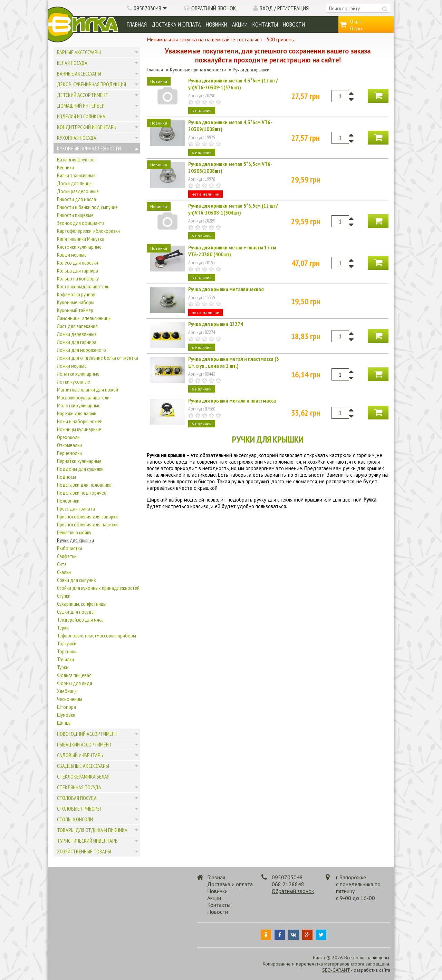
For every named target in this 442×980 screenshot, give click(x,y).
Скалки (64, 572)
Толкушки (67, 643)
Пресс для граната (76, 508)
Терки (63, 627)
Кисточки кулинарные (79, 247)
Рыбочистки (70, 548)
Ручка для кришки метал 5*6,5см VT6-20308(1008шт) (230, 167)
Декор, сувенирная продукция (92, 84)
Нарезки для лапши (77, 413)
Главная (137, 24)
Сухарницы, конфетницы (82, 604)
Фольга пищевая (74, 675)
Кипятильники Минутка (81, 239)
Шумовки (66, 715)
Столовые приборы (79, 809)
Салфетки (67, 556)
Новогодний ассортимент (87, 734)
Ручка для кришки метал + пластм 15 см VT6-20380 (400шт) (232, 251)
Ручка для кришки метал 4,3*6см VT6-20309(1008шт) (230, 126)
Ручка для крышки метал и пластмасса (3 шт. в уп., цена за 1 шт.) (234, 362)
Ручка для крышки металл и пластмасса (232, 400)
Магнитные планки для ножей (88, 389)
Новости (294, 24)
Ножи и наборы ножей (80, 421)
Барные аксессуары (79, 52)
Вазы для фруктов (76, 159)
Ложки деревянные (77, 334)
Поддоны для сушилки (80, 469)
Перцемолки (69, 453)
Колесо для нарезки (78, 263)
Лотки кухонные (74, 382)
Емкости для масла (76, 199)
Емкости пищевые (75, 215)
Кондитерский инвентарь (87, 127)
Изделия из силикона (81, 116)
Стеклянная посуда (79, 787)
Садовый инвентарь (80, 755)
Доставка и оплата (176, 24)
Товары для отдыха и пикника (92, 830)
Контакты (265, 24)
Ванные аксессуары (79, 73)
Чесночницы (70, 699)
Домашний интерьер (81, 106)
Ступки (64, 596)
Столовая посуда (77, 798)
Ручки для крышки (75, 540)
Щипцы (64, 723)
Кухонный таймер (75, 310)
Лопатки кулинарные (78, 374)
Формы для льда (75, 683)
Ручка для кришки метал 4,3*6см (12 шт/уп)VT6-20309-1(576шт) (233, 84)
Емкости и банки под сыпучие (87, 207)
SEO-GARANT (336, 970)
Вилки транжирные (76, 175)
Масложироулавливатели (83, 397)
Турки (63, 667)
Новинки (217, 24)
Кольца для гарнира (78, 270)
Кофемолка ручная (76, 294)
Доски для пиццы (75, 183)
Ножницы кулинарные (79, 429)
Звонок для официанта (81, 223)
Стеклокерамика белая (83, 776)
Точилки (65, 659)
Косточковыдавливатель (83, 286)
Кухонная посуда (77, 138)
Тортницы (67, 651)
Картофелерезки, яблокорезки (88, 231)
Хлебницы (67, 691)
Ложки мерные (72, 366)
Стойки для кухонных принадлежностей (98, 588)
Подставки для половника (84, 485)
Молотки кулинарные (79, 405)
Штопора (66, 707)
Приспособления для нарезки (87, 524)
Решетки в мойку (74, 532)
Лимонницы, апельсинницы (84, 318)
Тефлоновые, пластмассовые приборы (97, 635)
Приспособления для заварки (87, 516)
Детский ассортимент (83, 95)
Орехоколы (69, 437)
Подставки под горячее (82, 493)
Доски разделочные (78, 191)
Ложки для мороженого (81, 350)
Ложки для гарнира (77, 342)
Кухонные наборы (76, 302)
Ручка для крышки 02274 (216, 324)
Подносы (66, 477)
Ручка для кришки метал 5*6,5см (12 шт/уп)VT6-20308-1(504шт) (233, 209)
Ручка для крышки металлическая (226, 289)
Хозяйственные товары (84, 851)
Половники (68, 501)
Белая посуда (72, 63)
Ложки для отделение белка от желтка (98, 358)
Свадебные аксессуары (83, 766)
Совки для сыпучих (76, 580)
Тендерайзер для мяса (80, 620)
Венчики (65, 167)
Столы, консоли (75, 819)
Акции (240, 24)
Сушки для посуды (76, 612)
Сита (62, 564)
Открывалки (69, 445)
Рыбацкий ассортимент (84, 744)
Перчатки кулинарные (79, 461)
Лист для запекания (77, 326)
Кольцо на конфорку (78, 278)
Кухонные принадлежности (89, 148)
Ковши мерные (72, 255)
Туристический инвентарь (87, 841)
